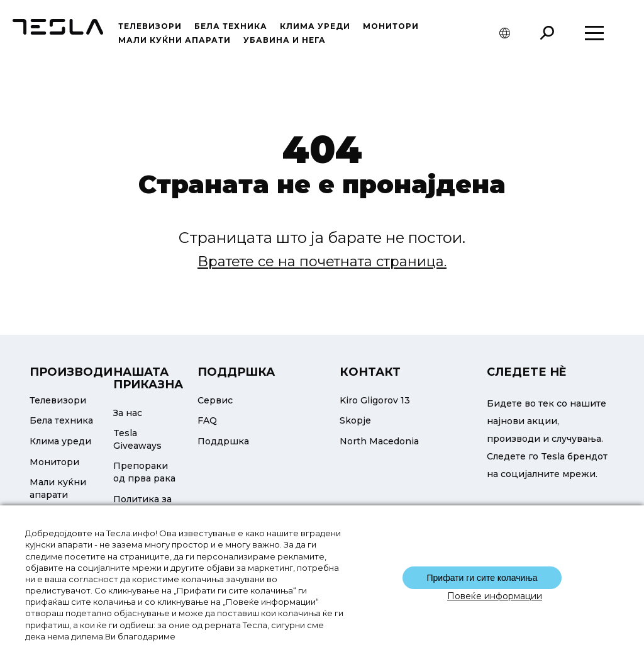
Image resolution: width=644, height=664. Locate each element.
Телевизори (150, 26)
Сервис (215, 400)
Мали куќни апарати (175, 40)
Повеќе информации (495, 596)
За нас (128, 413)
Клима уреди (315, 26)
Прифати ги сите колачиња (482, 578)
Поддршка (223, 441)
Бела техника (231, 26)
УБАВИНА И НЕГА (285, 40)
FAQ (207, 420)
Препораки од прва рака (144, 472)
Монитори (391, 26)
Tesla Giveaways (137, 439)
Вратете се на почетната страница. (322, 262)
